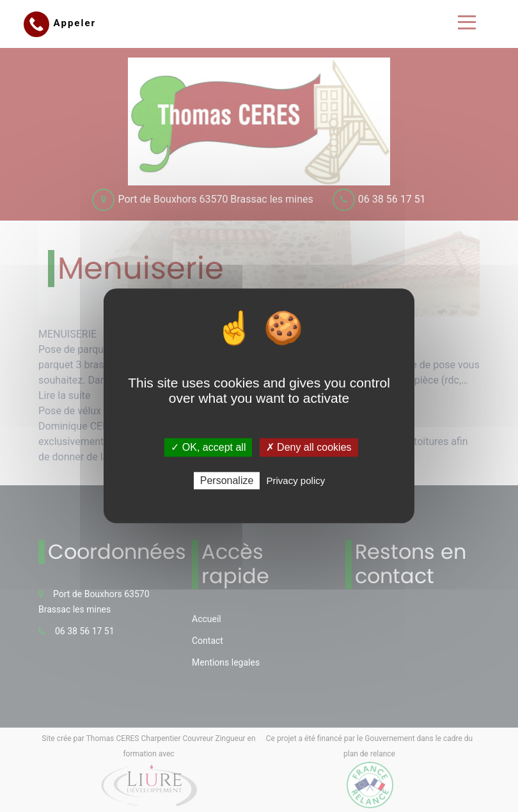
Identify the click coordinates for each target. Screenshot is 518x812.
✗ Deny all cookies (309, 447)
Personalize (227, 481)
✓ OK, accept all (208, 447)
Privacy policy (296, 481)
